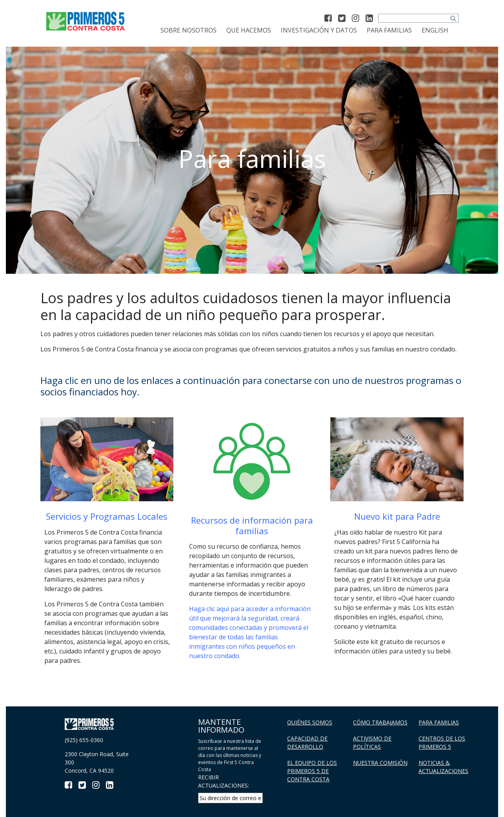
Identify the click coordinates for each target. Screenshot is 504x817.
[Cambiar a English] (435, 30)
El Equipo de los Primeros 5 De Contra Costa (312, 771)
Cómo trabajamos (380, 722)
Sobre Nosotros (188, 30)
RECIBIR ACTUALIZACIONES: (224, 781)
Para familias (389, 30)
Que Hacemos (249, 30)
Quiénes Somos (310, 722)
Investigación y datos (319, 30)
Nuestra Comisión (380, 763)
